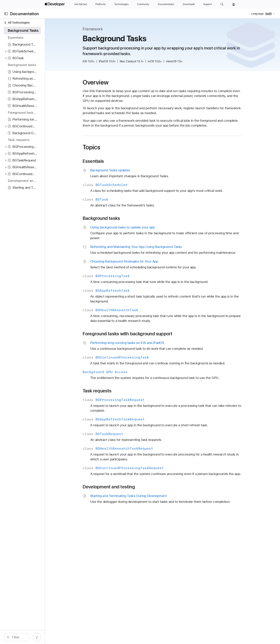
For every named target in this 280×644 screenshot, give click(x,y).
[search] (36, 637)
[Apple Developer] (55, 4)
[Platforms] (100, 4)
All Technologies (17, 23)
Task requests (117, 391)
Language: (258, 14)
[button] (222, 4)
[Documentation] (166, 4)
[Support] (207, 4)
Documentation (24, 14)
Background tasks (121, 218)
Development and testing (128, 487)
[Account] (234, 4)
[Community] (143, 4)
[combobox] (38, 637)
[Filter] (38, 637)
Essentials (113, 161)
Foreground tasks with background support (147, 334)
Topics (111, 147)
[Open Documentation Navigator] (6, 14)
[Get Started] (80, 4)
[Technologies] (121, 4)
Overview (115, 82)
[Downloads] (189, 4)
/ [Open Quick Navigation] (76, 637)
